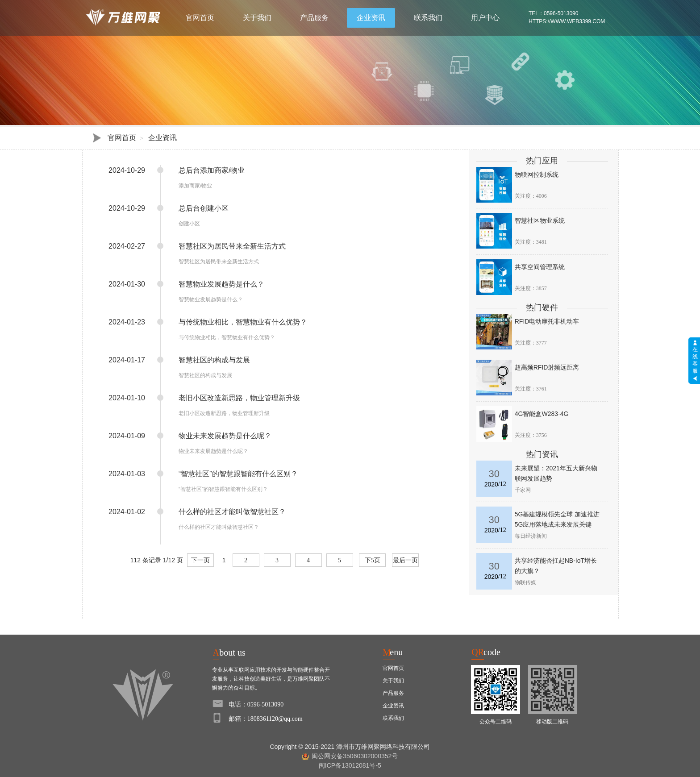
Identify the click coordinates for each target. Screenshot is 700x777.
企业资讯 (371, 18)
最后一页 (405, 560)
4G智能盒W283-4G (542, 414)
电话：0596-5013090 (256, 704)
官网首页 (200, 18)
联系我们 (428, 18)
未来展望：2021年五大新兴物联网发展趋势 (556, 473)
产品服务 (314, 18)
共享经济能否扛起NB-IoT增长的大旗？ (556, 566)
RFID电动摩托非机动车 (547, 321)
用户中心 (485, 18)
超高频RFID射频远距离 (547, 367)
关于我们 (257, 18)
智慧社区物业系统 (540, 220)
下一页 (200, 560)
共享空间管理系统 (540, 267)
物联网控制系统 (537, 175)
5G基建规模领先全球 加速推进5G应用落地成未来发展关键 (557, 519)
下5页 (373, 560)
